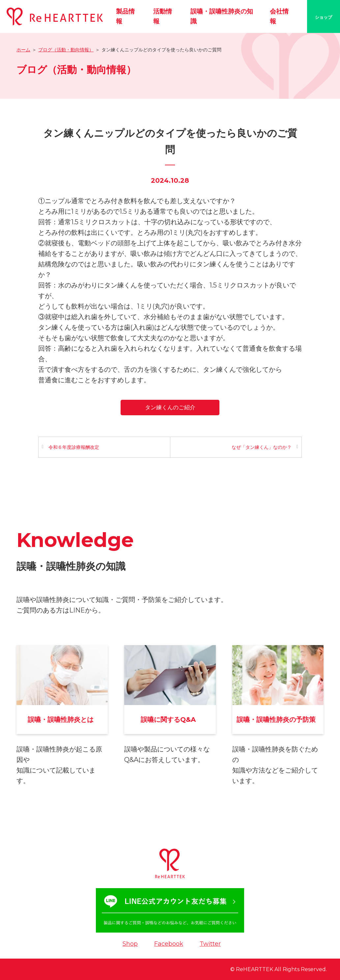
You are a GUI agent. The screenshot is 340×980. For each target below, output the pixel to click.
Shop (130, 944)
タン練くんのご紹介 (170, 407)
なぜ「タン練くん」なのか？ (262, 447)
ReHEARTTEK (255, 969)
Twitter (210, 944)
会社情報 (279, 16)
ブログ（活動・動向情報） (66, 50)
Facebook (169, 944)
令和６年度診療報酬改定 (74, 447)
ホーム (23, 50)
